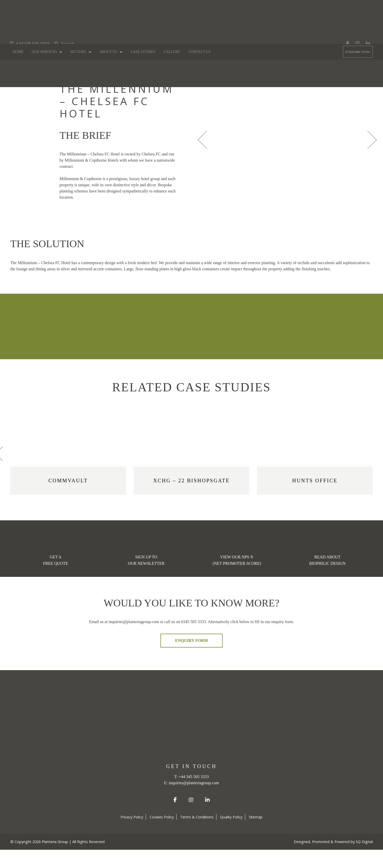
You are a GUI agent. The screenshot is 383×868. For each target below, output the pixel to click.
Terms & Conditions (197, 817)
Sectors (78, 52)
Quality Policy (231, 817)
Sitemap (256, 817)
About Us (108, 52)
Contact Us (199, 52)
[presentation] (204, 139)
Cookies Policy (162, 817)
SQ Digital (364, 842)
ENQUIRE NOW (358, 52)
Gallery (172, 52)
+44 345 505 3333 (30, 44)
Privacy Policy (132, 817)
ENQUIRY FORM (191, 640)
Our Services (44, 52)
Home (18, 52)
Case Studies (143, 52)
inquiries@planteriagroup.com (194, 783)
